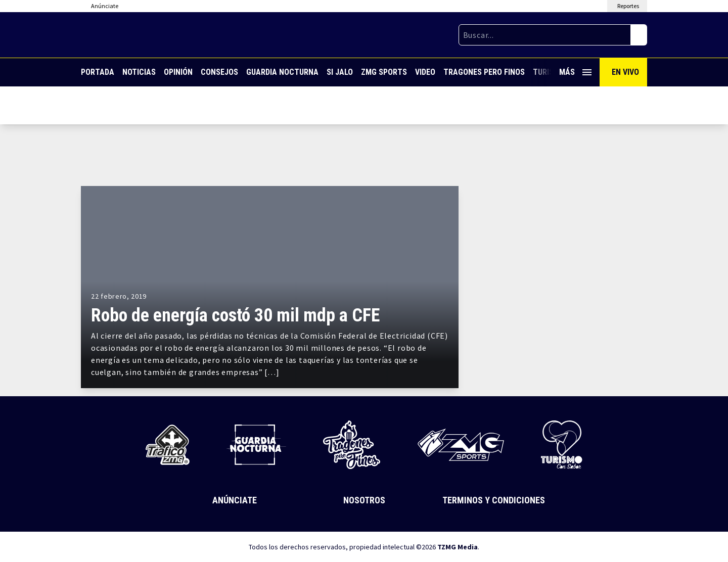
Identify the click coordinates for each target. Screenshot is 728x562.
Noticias (139, 72)
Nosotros (364, 500)
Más (575, 72)
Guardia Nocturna (282, 72)
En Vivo (625, 72)
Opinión (178, 72)
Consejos (219, 72)
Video (425, 72)
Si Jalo (340, 72)
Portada (98, 72)
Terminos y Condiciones (494, 500)
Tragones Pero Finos (484, 72)
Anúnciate (235, 500)
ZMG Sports (384, 72)
